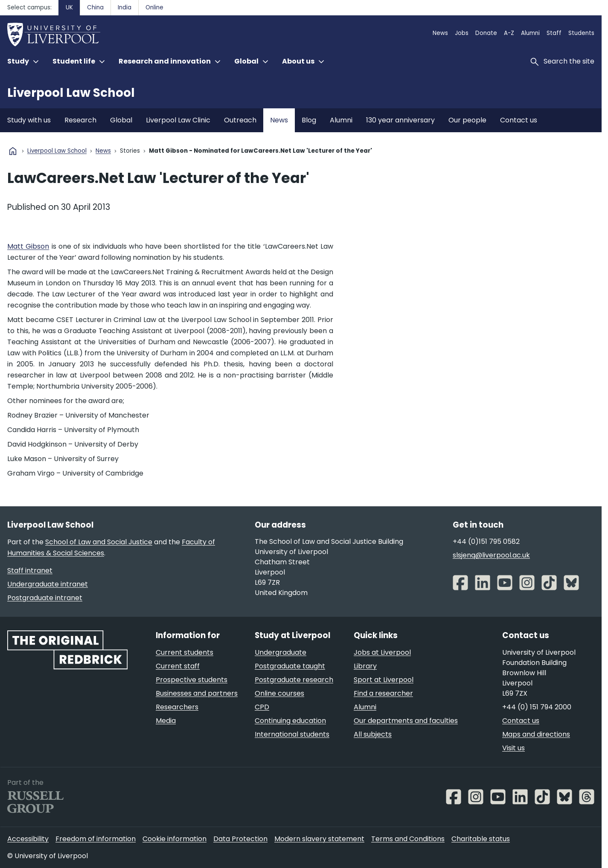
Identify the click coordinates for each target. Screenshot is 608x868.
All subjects (373, 734)
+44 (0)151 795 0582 (486, 541)
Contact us (519, 120)
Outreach (240, 120)
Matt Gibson (28, 246)
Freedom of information (96, 839)
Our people (467, 120)
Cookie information (175, 839)
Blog (309, 120)
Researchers (177, 707)
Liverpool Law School (71, 93)
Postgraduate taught (290, 666)
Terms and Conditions (408, 839)
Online (154, 7)
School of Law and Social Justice (99, 542)
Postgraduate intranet (45, 598)
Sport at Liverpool (384, 680)
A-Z (509, 33)
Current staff (178, 666)
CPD (262, 707)
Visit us (513, 748)
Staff (554, 33)
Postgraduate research (294, 680)
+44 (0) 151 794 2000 (537, 707)
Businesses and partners (197, 693)
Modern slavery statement (319, 839)
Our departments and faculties (406, 721)
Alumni (530, 33)
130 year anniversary (400, 120)
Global (121, 120)
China (95, 7)
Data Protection (240, 839)
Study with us (29, 120)
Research (80, 120)
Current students (185, 652)
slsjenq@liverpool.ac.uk (491, 555)
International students (292, 734)
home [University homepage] (13, 151)
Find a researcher (383, 693)
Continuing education (290, 721)
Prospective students (192, 680)
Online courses (279, 693)
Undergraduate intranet (48, 584)
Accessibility (28, 839)
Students (581, 33)
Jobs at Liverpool (382, 652)
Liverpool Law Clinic (178, 120)
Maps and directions (536, 734)
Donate (486, 33)
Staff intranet (30, 570)
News (440, 33)
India (125, 7)
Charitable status (481, 839)
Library (365, 666)
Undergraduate (281, 652)
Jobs (462, 33)
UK (69, 7)
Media (166, 721)
